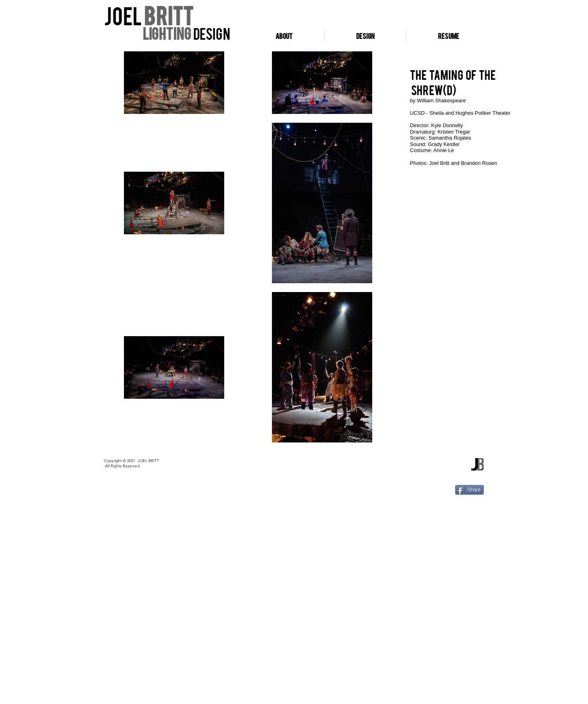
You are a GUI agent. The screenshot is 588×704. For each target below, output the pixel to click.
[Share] (469, 490)
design (211, 33)
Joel (124, 15)
